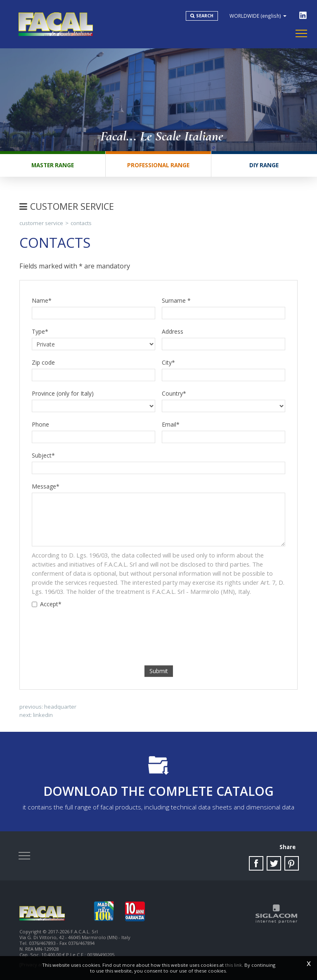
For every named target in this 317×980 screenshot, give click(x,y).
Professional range (158, 165)
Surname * (176, 300)
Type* (40, 331)
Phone (40, 424)
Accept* (47, 604)
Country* (174, 393)
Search (205, 16)
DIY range (264, 165)
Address (173, 331)
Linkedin (43, 715)
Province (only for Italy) (63, 393)
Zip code (43, 362)
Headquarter (60, 707)
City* (168, 362)
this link (233, 965)
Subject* (43, 455)
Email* (171, 424)
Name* (42, 300)
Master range (53, 165)
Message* (46, 486)
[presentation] (158, 629)
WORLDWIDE (258, 16)
